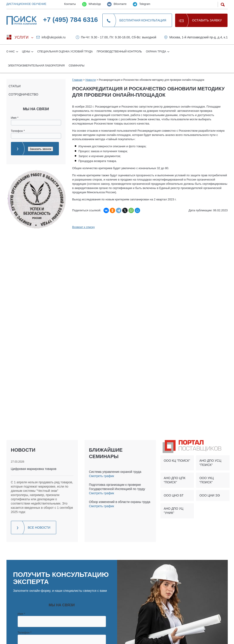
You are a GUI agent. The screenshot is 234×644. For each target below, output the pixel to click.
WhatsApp (92, 4)
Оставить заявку (207, 20)
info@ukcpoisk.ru (54, 37)
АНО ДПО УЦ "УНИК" (174, 511)
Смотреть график (101, 476)
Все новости (39, 528)
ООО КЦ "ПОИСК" (177, 461)
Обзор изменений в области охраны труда (120, 502)
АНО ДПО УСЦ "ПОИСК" (210, 463)
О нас (11, 52)
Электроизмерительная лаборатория (36, 66)
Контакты (70, 4)
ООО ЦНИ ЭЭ (210, 495)
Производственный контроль (119, 52)
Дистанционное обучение (26, 4)
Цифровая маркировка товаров (34, 469)
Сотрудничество (24, 94)
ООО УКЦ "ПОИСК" (207, 480)
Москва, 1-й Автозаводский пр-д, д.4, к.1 (198, 37)
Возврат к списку (84, 227)
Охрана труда (156, 52)
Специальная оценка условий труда (65, 52)
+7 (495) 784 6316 (70, 20)
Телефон (18, 131)
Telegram (141, 4)
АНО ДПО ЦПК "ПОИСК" (175, 480)
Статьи (15, 86)
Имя (15, 118)
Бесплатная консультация (143, 20)
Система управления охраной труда (115, 472)
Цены (26, 52)
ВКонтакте (117, 4)
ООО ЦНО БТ (174, 495)
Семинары (77, 66)
